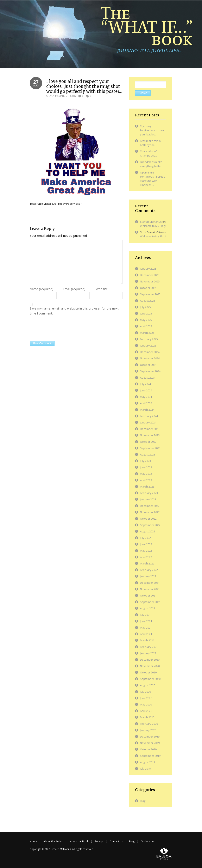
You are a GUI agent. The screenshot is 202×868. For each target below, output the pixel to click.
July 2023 (145, 461)
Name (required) (42, 289)
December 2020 (150, 660)
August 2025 (148, 301)
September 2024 (150, 371)
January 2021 (148, 653)
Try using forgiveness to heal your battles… (152, 130)
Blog (73, 96)
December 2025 (150, 275)
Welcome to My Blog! (153, 226)
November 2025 (150, 281)
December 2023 (150, 429)
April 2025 (146, 326)
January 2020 (148, 730)
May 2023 (146, 474)
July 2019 (145, 769)
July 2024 (145, 384)
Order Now (147, 841)
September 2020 (150, 679)
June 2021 (146, 621)
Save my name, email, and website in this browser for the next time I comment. (74, 311)
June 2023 (146, 467)
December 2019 (150, 736)
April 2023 (146, 480)
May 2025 (146, 320)
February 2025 (149, 339)
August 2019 (148, 762)
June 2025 (146, 313)
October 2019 (148, 749)
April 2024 (146, 403)
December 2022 (150, 506)
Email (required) (74, 289)
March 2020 (147, 717)
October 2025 (148, 288)
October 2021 (148, 595)
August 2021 (148, 608)
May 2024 (146, 397)
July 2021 (145, 615)
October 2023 (148, 442)
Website (102, 289)
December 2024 (150, 352)
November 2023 (150, 435)
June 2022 (146, 544)
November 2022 (150, 512)
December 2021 (150, 583)
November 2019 (150, 743)
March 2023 (147, 487)
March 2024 (147, 410)
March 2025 (147, 333)
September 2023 (150, 448)
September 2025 (150, 294)
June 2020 (146, 698)
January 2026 (148, 269)
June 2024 (146, 390)
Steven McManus (56, 96)
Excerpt (99, 841)
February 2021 (149, 647)
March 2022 (147, 563)
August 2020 (148, 685)
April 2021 (146, 634)
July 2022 (145, 538)
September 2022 (150, 525)
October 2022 (148, 519)
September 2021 (150, 602)
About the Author (53, 841)
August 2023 (148, 454)
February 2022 (149, 570)
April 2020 (146, 711)
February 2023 (149, 493)
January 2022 (148, 576)
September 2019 (150, 756)
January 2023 (148, 499)
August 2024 (148, 378)
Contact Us (116, 841)
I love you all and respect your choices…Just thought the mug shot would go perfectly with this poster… (84, 86)
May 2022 (146, 551)
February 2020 (149, 724)
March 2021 (147, 640)
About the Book (79, 841)
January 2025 (148, 346)
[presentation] (61, 329)
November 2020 (150, 666)
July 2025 (145, 307)
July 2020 (145, 692)
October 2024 (148, 365)
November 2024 (150, 358)
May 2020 (146, 704)
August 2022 (148, 531)
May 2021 (146, 628)
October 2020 (148, 672)
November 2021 (150, 589)
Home (33, 841)
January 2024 (148, 422)
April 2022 (146, 557)
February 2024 (149, 416)
